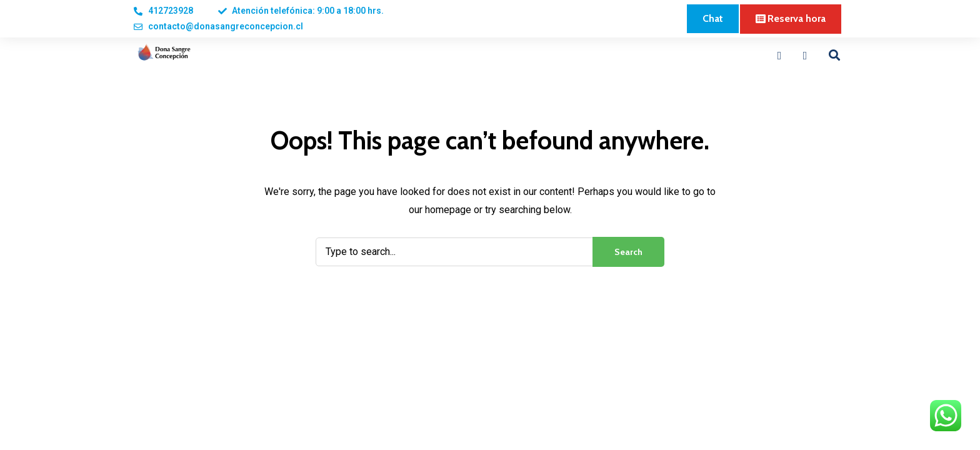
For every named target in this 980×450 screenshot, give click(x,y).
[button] (713, 19)
